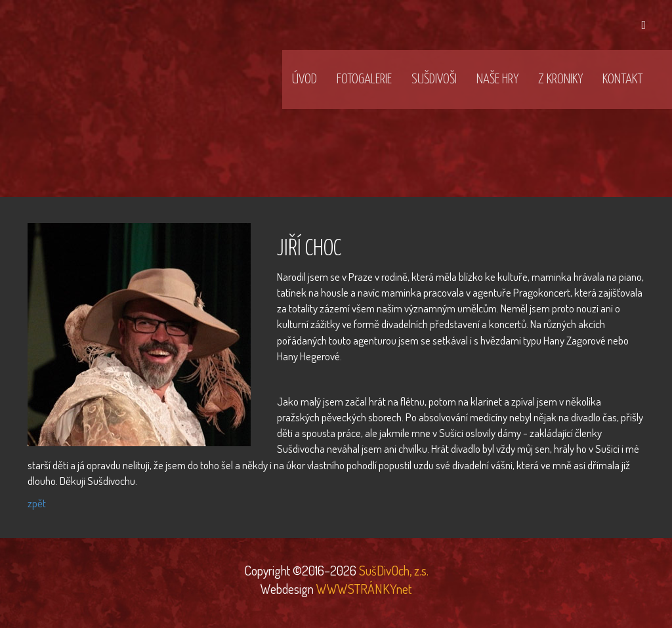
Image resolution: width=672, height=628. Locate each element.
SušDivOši (434, 79)
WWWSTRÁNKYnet (364, 589)
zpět (37, 503)
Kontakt (622, 79)
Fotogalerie (364, 79)
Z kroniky (560, 79)
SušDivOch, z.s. (392, 570)
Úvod (304, 79)
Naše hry (497, 79)
